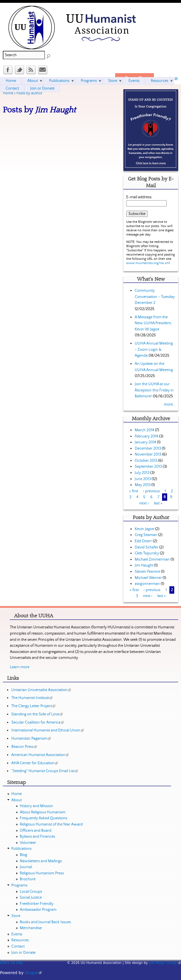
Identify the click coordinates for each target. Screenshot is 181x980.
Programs (89, 81)
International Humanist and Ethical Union (48, 730)
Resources (160, 81)
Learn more (20, 667)
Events (134, 81)
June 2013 (143, 479)
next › (144, 503)
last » (158, 503)
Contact (12, 88)
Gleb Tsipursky (147, 553)
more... (170, 404)
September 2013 (148, 467)
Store (113, 81)
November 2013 (148, 454)
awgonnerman (147, 584)
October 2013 (146, 461)
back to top (11, 962)
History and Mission (36, 806)
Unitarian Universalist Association (41, 690)
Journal (26, 867)
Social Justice (31, 898)
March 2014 (144, 430)
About (33, 81)
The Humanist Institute (32, 698)
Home (8, 93)
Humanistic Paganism (31, 739)
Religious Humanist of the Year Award (51, 824)
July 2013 (142, 473)
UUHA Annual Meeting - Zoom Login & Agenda (154, 349)
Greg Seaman (146, 535)
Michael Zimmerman (152, 559)
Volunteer (28, 843)
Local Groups (31, 892)
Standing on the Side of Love (37, 714)
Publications (59, 81)
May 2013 (143, 485)
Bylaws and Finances (37, 837)
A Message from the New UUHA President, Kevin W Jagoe (153, 323)
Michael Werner (148, 578)
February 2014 (146, 436)
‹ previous (151, 491)
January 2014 (145, 442)
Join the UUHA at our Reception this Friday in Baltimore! (154, 390)
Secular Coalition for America (38, 722)
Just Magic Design (165, 963)
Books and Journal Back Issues (45, 922)
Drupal (33, 973)
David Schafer (147, 547)
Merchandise (31, 928)
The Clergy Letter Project (33, 706)
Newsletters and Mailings (41, 861)
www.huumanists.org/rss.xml (148, 263)
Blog (23, 855)
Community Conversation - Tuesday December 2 (155, 297)
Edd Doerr (143, 541)
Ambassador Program (38, 910)
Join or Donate (42, 88)
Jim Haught (144, 565)
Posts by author (29, 93)
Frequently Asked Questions (43, 818)
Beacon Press (24, 747)
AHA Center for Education (35, 763)
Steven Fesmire (147, 572)
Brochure (28, 879)
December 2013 (148, 448)
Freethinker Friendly (37, 904)
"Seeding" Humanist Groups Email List (45, 771)
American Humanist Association (40, 755)
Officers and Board (36, 831)
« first (134, 491)
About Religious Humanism (43, 812)
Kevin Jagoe (144, 529)
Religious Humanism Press (42, 873)
